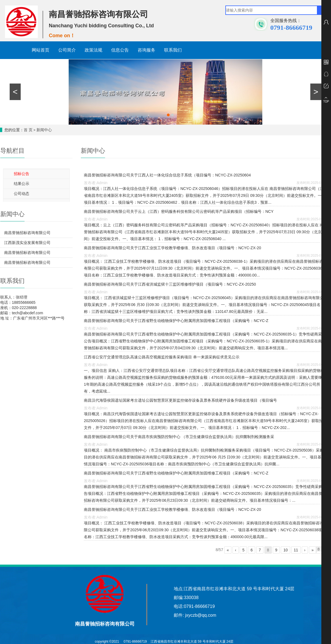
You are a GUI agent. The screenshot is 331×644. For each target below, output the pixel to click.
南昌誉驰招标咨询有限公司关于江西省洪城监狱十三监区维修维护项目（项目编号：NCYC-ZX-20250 (170, 284)
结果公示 (22, 184)
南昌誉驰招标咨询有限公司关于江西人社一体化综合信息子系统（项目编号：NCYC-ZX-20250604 (167, 175)
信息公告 (120, 50)
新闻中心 (44, 130)
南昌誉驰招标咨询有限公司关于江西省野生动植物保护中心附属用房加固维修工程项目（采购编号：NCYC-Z (176, 321)
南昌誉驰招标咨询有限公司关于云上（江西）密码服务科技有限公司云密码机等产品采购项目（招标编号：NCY (179, 211)
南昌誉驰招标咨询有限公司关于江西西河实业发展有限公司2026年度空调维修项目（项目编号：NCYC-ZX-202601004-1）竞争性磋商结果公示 (28, 254)
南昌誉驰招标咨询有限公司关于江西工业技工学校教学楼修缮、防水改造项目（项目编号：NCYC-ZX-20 (172, 248)
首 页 (28, 130)
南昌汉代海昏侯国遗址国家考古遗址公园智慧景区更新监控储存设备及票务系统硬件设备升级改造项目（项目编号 (180, 400)
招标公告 (22, 174)
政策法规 (94, 50)
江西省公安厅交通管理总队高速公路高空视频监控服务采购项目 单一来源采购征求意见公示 (162, 357)
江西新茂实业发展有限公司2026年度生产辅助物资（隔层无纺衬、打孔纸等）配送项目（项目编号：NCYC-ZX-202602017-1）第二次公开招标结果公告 (28, 244)
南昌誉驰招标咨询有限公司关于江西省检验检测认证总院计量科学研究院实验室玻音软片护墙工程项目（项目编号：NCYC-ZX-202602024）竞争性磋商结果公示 (27, 264)
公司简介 (67, 50)
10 (285, 550)
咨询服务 (146, 50)
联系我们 (173, 50)
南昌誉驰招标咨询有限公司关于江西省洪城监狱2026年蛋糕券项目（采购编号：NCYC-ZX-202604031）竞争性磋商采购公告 (28, 234)
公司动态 (22, 194)
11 (296, 550)
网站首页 (41, 50)
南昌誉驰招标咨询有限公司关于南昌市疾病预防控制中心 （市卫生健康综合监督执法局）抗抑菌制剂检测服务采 (179, 437)
